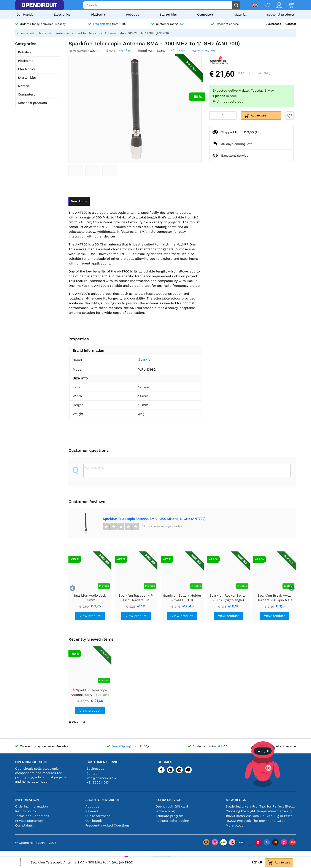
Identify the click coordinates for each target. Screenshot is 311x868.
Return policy (26, 811)
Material (240, 14)
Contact (291, 24)
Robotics (132, 14)
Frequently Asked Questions (107, 825)
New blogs (236, 800)
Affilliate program (169, 816)
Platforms (98, 14)
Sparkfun (139, 360)
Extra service (168, 800)
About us (92, 806)
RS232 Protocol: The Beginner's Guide (256, 821)
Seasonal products (281, 14)
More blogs (234, 825)
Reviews (92, 811)
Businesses (273, 24)
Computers (205, 14)
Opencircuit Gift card (172, 806)
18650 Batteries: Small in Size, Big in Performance (261, 816)
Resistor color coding (172, 821)
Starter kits (168, 14)
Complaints (24, 825)
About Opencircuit (103, 800)
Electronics (62, 14)
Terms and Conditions (32, 816)
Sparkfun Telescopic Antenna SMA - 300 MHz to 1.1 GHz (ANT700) (154, 519)
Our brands (25, 14)
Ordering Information (31, 806)
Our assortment (98, 816)
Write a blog (165, 811)
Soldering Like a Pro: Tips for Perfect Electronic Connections (261, 806)
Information (27, 800)
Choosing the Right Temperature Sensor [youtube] (261, 811)
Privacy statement (29, 821)
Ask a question (96, 467)
